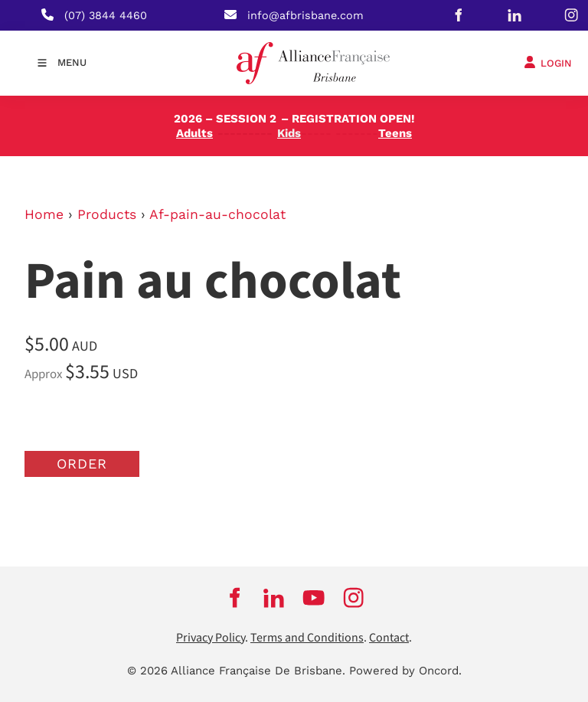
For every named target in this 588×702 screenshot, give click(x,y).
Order (82, 464)
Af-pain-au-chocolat (217, 214)
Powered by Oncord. (405, 671)
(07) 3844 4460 (106, 15)
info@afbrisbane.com (305, 15)
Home (44, 214)
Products (107, 214)
